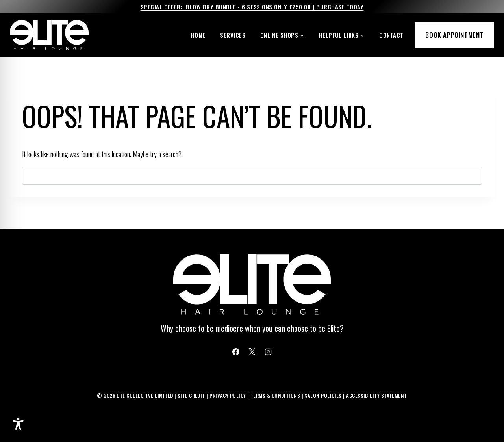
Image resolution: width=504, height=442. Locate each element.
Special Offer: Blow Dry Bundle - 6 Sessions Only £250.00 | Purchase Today (252, 7)
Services (233, 35)
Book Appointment (454, 35)
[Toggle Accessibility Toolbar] (18, 424)
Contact (391, 35)
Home (198, 35)
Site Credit (191, 396)
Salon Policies (323, 396)
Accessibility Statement (376, 396)
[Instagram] (268, 352)
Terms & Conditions (275, 396)
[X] (252, 352)
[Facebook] (236, 352)
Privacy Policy (228, 396)
